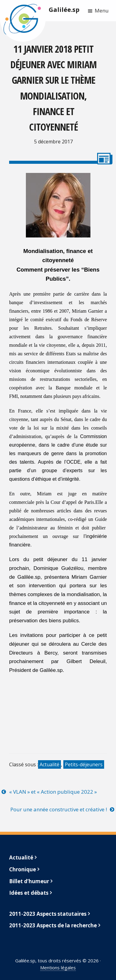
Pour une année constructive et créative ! (59, 809)
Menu (102, 11)
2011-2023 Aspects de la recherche (53, 925)
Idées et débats (29, 893)
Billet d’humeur (29, 881)
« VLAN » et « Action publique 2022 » (53, 792)
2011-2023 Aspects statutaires (48, 914)
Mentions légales (58, 968)
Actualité (49, 764)
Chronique (23, 869)
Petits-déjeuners (84, 764)
